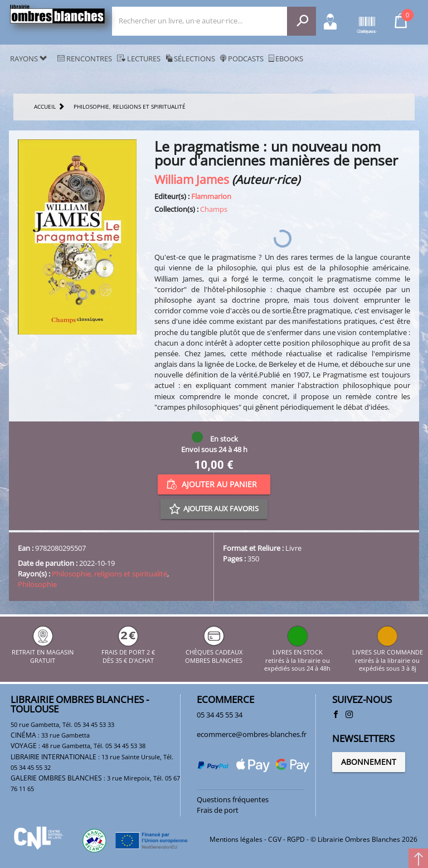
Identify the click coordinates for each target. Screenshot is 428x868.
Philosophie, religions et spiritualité (110, 574)
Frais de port (218, 810)
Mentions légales (236, 839)
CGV (275, 839)
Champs (214, 209)
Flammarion (211, 196)
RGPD (296, 839)
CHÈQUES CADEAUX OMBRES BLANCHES (214, 653)
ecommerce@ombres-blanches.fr (252, 734)
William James (192, 179)
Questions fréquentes (233, 799)
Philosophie (37, 584)
